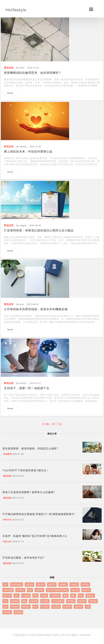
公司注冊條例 (58, 601)
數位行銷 (7, 595)
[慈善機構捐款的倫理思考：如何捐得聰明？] (35, 38)
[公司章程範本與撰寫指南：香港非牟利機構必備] (35, 278)
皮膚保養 (39, 590)
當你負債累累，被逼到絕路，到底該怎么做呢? (30, 448)
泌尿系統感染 (17, 584)
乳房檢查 (67, 607)
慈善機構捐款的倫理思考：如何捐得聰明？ (33, 73)
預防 (30, 590)
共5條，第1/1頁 (52, 424)
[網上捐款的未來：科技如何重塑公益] (35, 121)
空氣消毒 (78, 607)
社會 (5, 607)
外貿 (81, 595)
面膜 (88, 607)
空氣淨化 (74, 584)
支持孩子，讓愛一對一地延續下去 (27, 388)
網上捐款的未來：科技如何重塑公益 (28, 152)
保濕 (35, 595)
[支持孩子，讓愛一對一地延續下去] (35, 357)
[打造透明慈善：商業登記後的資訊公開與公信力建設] (35, 200)
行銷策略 (15, 607)
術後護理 (7, 612)
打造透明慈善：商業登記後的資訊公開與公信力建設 (39, 230)
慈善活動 (75, 590)
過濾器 (44, 595)
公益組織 (26, 595)
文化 (5, 601)
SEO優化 (45, 601)
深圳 (17, 595)
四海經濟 (7, 454)
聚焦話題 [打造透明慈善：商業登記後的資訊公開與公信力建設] (9, 225)
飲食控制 (82, 601)
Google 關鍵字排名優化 (57, 590)
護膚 (73, 595)
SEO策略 (45, 607)
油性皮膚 (29, 584)
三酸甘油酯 (8, 590)
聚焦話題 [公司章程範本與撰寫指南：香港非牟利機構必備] (9, 304)
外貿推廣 (15, 601)
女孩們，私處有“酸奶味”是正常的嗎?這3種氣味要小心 (35, 536)
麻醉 (65, 595)
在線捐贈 (34, 601)
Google (20, 590)
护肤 (35, 607)
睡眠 (24, 601)
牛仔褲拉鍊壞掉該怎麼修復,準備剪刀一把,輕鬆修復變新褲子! (39, 514)
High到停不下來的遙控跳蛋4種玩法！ (26, 470)
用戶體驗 (71, 601)
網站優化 (26, 607)
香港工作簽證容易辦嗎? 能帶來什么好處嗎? (29, 492)
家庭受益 (41, 584)
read (10, 93)
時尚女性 (7, 520)
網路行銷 (90, 595)
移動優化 (63, 584)
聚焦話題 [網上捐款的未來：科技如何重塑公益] (9, 146)
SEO (5, 584)
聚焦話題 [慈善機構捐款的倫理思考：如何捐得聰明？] (9, 68)
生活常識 (56, 607)
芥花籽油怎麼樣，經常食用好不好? (23, 558)
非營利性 (93, 601)
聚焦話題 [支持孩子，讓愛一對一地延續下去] (9, 383)
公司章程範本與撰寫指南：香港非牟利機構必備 (36, 309)
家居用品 (85, 584)
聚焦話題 (7, 476)
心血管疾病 (55, 595)
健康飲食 (86, 590)
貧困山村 (52, 584)
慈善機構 (18, 612)
